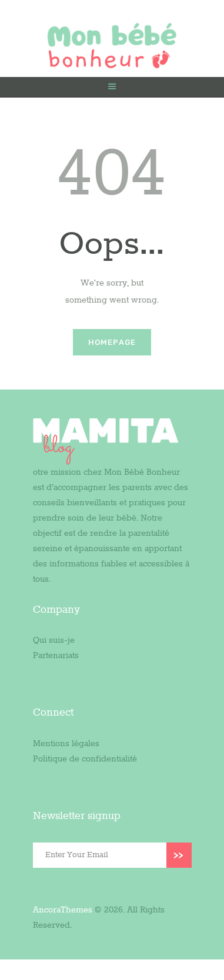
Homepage (112, 342)
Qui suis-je (54, 640)
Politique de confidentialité (85, 759)
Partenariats (56, 656)
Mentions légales (66, 744)
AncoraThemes (63, 910)
